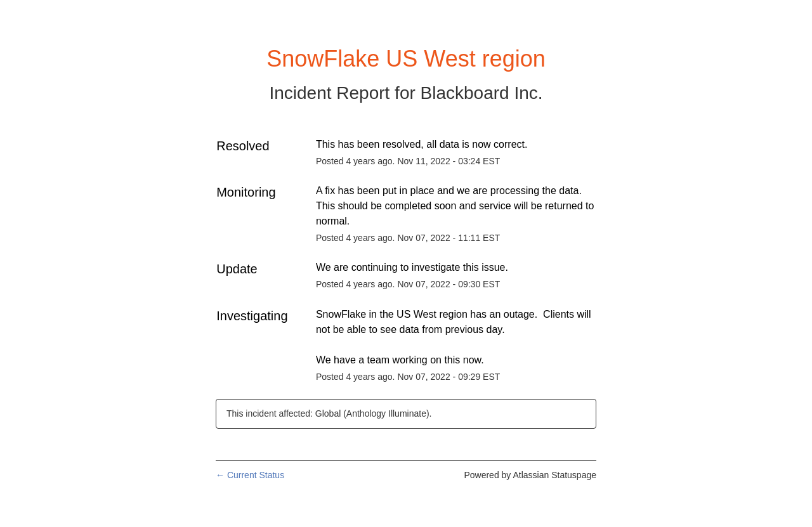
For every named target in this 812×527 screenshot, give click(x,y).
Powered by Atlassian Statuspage (530, 475)
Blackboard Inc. (482, 93)
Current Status (250, 475)
